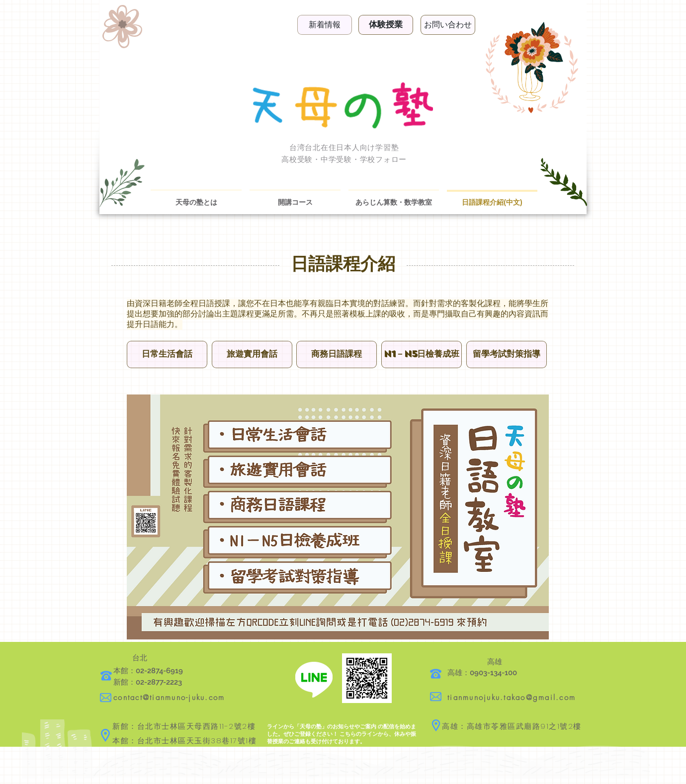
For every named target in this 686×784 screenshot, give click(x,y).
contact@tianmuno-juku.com (169, 698)
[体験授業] (386, 25)
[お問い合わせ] (448, 25)
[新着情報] (325, 25)
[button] (167, 354)
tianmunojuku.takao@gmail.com (512, 698)
